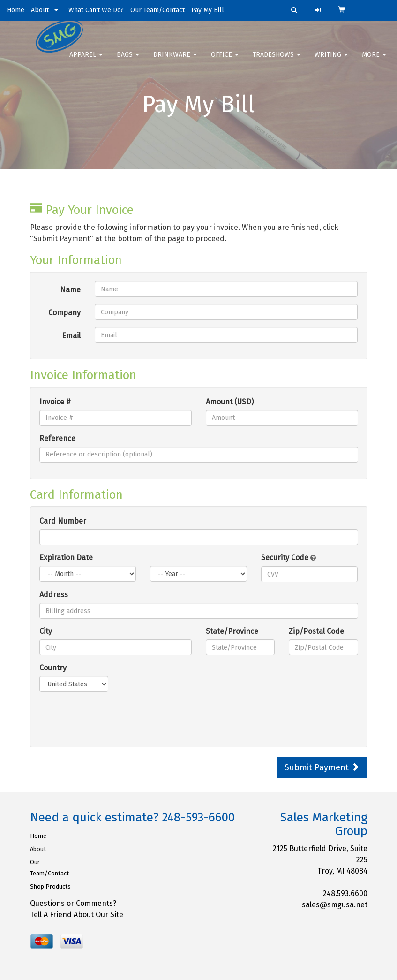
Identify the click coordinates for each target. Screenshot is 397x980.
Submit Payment (322, 767)
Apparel (86, 61)
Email (71, 336)
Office (225, 61)
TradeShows (277, 61)
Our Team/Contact (157, 10)
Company (64, 313)
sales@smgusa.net (335, 905)
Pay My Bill (208, 10)
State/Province (232, 631)
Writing (331, 61)
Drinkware (175, 61)
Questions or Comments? (73, 903)
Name (70, 290)
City (46, 631)
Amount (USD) (230, 402)
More (374, 61)
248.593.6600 (345, 893)
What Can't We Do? (96, 10)
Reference (57, 438)
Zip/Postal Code (316, 631)
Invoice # (55, 402)
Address (54, 595)
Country (53, 668)
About (40, 10)
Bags (128, 61)
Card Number (63, 521)
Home (16, 10)
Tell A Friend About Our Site (77, 915)
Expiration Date (66, 558)
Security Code (288, 558)
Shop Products (50, 886)
